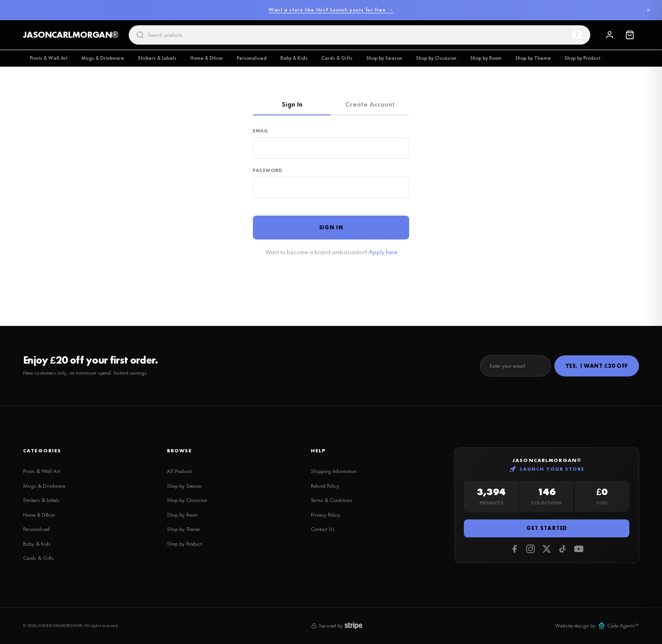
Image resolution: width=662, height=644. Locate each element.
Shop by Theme (533, 58)
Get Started (547, 528)
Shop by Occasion (436, 58)
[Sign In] (610, 35)
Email (261, 131)
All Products (180, 471)
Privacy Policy (325, 515)
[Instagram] (531, 549)
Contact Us (323, 529)
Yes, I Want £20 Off (597, 366)
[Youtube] (579, 549)
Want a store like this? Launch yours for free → (331, 10)
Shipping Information (334, 471)
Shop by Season (384, 58)
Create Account (370, 104)
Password (268, 170)
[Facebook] (514, 549)
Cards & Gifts (337, 58)
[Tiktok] (563, 549)
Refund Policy (325, 486)
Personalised (252, 58)
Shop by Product (582, 58)
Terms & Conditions (332, 500)
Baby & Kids (294, 58)
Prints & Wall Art (49, 58)
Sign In (292, 104)
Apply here (383, 252)
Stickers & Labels (157, 58)
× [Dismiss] (648, 10)
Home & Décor (207, 58)
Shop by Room (486, 58)
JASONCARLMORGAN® (71, 35)
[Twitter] (547, 549)
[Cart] (630, 35)
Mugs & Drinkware (103, 58)
